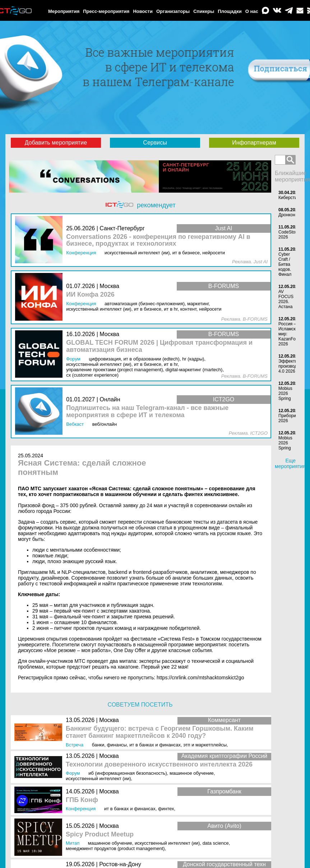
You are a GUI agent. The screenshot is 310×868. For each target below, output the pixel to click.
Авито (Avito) (224, 826)
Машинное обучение (192, 773)
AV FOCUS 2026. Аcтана (286, 299)
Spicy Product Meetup (100, 834)
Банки (98, 745)
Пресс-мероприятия (106, 11)
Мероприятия (64, 11)
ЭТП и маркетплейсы (205, 745)
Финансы (117, 745)
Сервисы (155, 143)
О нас (252, 11)
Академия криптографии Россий (225, 756)
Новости (143, 11)
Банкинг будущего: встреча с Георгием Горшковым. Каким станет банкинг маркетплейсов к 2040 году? (160, 732)
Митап (73, 843)
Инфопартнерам (254, 143)
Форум (73, 773)
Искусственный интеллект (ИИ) (98, 779)
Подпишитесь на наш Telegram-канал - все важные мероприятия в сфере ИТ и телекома (147, 412)
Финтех (166, 809)
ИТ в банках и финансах (155, 745)
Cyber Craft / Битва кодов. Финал (285, 264)
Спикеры (204, 11)
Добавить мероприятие (56, 143)
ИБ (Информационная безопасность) (128, 773)
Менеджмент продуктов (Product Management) (115, 848)
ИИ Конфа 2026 (90, 295)
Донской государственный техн (224, 864)
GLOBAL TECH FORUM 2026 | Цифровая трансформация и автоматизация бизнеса (159, 346)
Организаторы (173, 11)
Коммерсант (224, 720)
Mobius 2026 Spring (285, 393)
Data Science (216, 843)
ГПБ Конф (82, 800)
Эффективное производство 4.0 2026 (293, 366)
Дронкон (287, 215)
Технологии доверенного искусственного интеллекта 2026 (159, 765)
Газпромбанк (224, 791)
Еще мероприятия (290, 463)
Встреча (75, 745)
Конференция (81, 809)
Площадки (230, 11)
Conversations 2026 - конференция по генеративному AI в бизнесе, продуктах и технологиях (158, 240)
